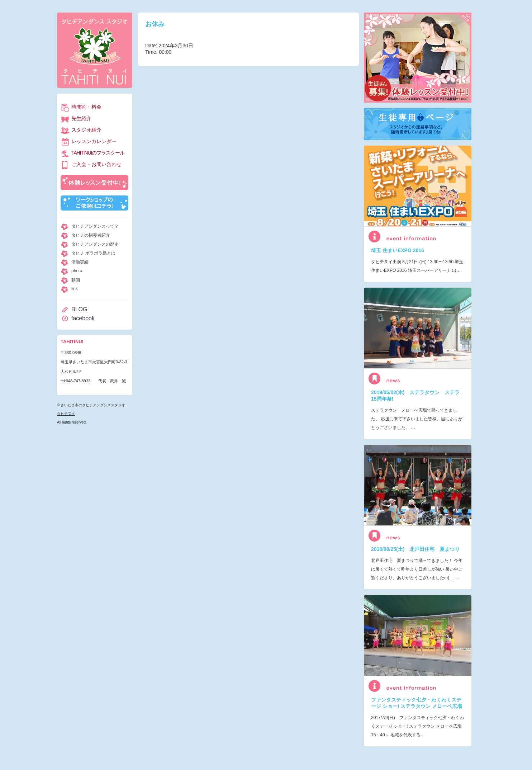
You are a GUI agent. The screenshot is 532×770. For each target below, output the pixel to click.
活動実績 (80, 262)
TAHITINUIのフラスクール (98, 153)
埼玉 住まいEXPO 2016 (398, 250)
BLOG (79, 309)
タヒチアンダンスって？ (95, 226)
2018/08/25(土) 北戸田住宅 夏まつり (415, 549)
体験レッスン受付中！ (95, 183)
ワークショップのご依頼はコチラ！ (95, 203)
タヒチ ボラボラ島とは (93, 253)
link (75, 289)
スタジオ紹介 (86, 130)
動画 (76, 280)
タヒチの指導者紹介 (91, 235)
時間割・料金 (86, 107)
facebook (83, 318)
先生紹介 (81, 118)
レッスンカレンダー (94, 141)
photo (77, 271)
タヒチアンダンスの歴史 (95, 244)
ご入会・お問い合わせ (96, 164)
